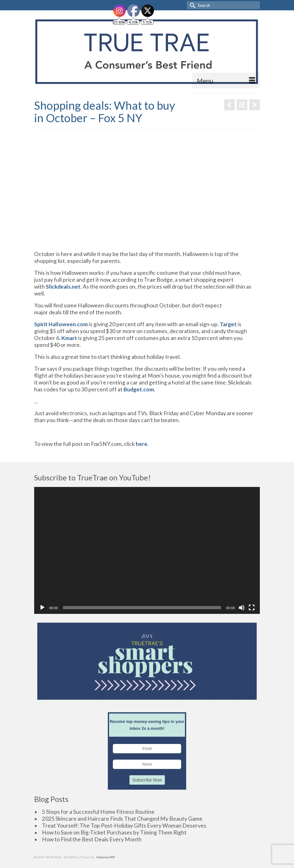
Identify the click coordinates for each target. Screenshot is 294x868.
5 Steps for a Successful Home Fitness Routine (98, 812)
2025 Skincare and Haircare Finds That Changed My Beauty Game (122, 819)
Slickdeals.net (63, 287)
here (141, 444)
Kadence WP (106, 857)
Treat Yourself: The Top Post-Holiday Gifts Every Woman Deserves (124, 826)
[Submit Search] (192, 5)
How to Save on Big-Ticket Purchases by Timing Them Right (114, 832)
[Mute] (242, 608)
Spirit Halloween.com (61, 324)
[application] (147, 550)
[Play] (42, 608)
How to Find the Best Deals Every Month (92, 839)
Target (228, 324)
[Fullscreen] (252, 608)
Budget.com (139, 389)
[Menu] (226, 81)
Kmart (69, 338)
